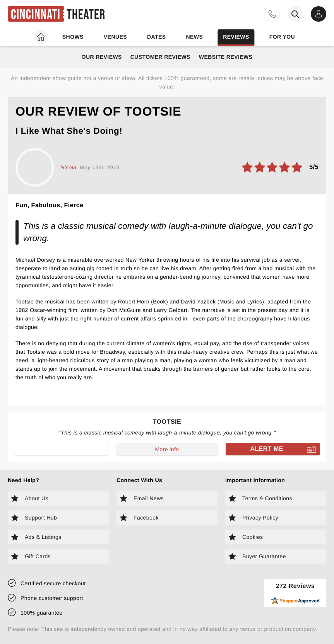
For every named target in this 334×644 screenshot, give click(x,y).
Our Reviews (102, 57)
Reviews (236, 37)
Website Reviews (226, 57)
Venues (115, 37)
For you (282, 37)
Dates (157, 37)
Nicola (68, 167)
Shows (73, 37)
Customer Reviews (160, 57)
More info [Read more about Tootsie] (167, 449)
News (194, 37)
